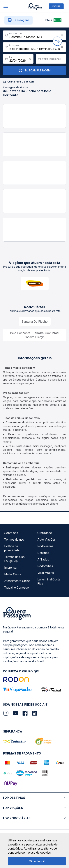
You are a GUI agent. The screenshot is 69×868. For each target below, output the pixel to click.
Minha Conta (13, 574)
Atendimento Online (17, 581)
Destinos (43, 553)
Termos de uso (14, 539)
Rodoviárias (45, 546)
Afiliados (43, 559)
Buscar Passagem (34, 71)
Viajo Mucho (46, 573)
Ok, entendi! (37, 861)
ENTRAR (56, 6)
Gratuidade (45, 533)
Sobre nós (11, 533)
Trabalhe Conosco (17, 587)
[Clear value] (30, 59)
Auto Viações (46, 539)
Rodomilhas (45, 566)
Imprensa (10, 568)
